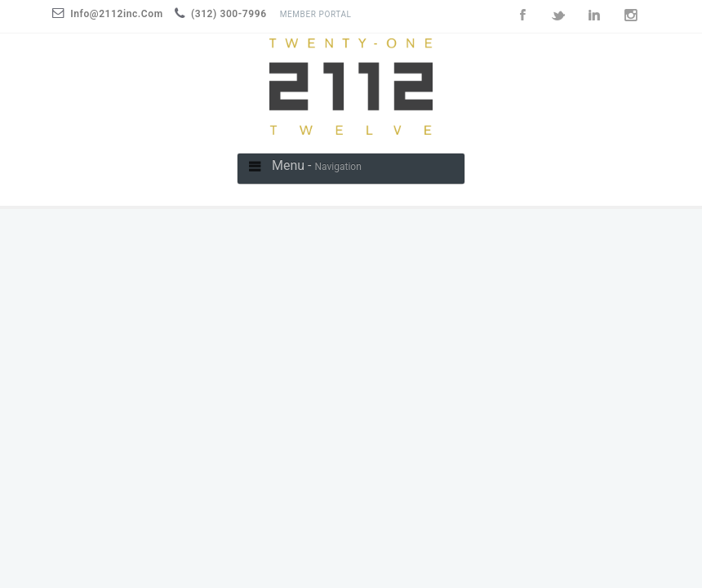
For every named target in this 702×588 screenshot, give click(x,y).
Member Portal (316, 14)
